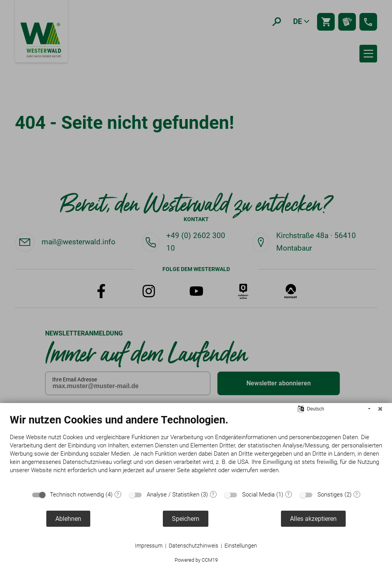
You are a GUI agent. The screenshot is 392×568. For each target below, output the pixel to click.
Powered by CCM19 (196, 560)
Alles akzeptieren (313, 519)
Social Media (258, 495)
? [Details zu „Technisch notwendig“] (118, 495)
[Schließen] (380, 409)
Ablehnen (68, 519)
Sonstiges (330, 495)
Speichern (186, 519)
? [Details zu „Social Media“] (288, 495)
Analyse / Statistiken (173, 495)
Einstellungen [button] (241, 546)
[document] (196, 450)
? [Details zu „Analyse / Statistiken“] (213, 495)
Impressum (149, 546)
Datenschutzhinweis (193, 546)
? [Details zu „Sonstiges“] (357, 495)
